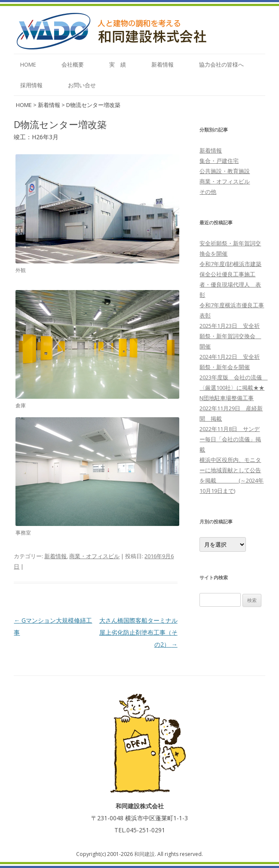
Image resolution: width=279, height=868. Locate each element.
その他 (208, 192)
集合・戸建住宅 (219, 161)
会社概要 (73, 64)
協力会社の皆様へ (221, 64)
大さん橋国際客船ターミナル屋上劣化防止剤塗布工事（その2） (138, 632)
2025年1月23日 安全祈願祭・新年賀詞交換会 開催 (230, 336)
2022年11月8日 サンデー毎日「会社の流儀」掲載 (230, 439)
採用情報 (31, 85)
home (28, 64)
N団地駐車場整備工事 (227, 398)
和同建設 (144, 854)
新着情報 (162, 64)
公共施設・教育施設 (225, 171)
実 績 (118, 64)
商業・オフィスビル (94, 556)
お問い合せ (82, 85)
